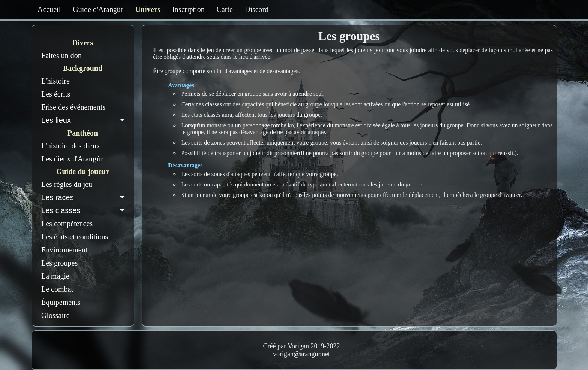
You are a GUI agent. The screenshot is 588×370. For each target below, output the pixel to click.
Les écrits (56, 94)
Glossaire (55, 315)
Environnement (64, 250)
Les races (84, 197)
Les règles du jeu (67, 184)
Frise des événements (73, 107)
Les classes (84, 210)
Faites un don (61, 55)
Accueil (49, 9)
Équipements (61, 302)
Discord (257, 9)
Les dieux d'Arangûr (72, 159)
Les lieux (84, 120)
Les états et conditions (75, 237)
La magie (55, 276)
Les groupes (59, 263)
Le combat (57, 289)
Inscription (188, 9)
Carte (225, 9)
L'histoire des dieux (71, 146)
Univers (148, 9)
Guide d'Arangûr (98, 9)
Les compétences (67, 224)
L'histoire (55, 81)
